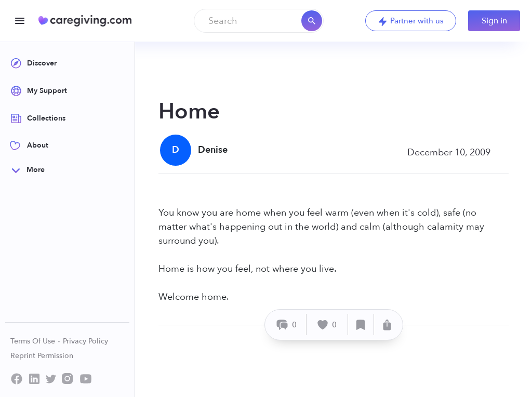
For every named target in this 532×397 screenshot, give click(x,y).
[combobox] (259, 21)
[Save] (361, 325)
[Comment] (287, 325)
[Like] (327, 325)
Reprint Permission (42, 356)
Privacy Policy (85, 341)
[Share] (387, 325)
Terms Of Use (36, 341)
